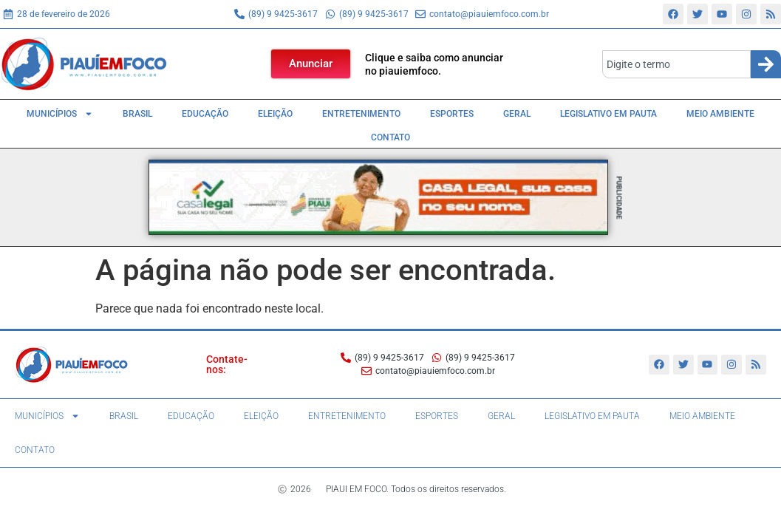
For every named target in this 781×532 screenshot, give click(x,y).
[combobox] (676, 64)
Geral (517, 114)
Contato (390, 137)
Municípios (60, 114)
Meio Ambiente (720, 114)
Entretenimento (361, 114)
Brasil (137, 114)
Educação (205, 114)
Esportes (452, 114)
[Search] (766, 64)
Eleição (275, 114)
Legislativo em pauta (608, 114)
